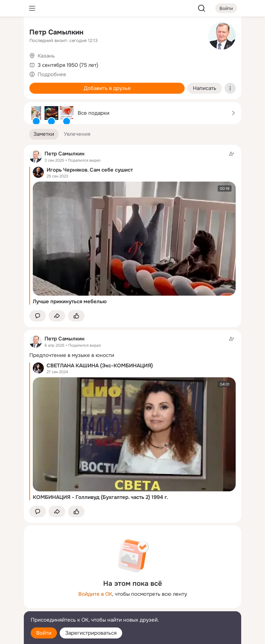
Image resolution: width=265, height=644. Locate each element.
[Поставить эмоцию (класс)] (76, 316)
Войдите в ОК (95, 594)
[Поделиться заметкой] (57, 316)
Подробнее (52, 74)
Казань (46, 56)
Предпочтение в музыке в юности (72, 355)
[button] (44, 134)
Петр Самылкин (56, 32)
